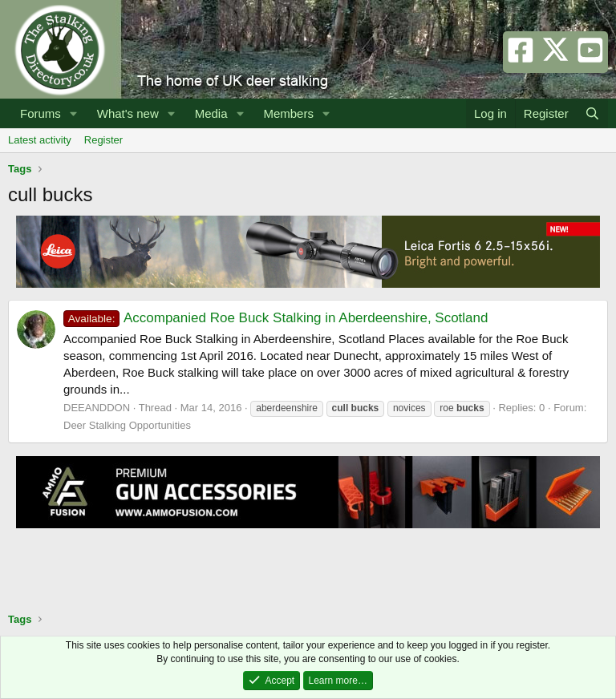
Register (103, 140)
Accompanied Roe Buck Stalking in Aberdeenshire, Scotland (276, 318)
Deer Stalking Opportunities (127, 425)
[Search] (592, 113)
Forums (41, 113)
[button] (74, 113)
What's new (128, 113)
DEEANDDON (97, 408)
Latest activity (40, 140)
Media (211, 113)
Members (288, 113)
